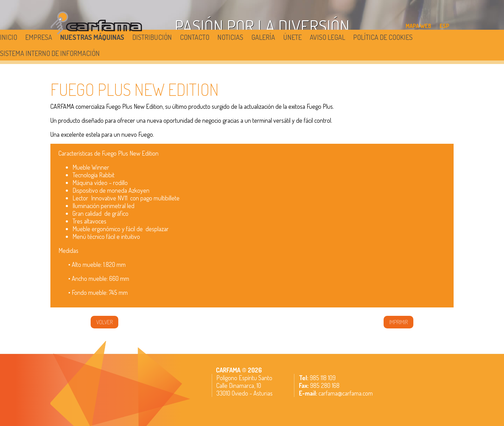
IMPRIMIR (398, 322)
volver (104, 322)
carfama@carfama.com (346, 393)
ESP (444, 26)
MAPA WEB (418, 26)
